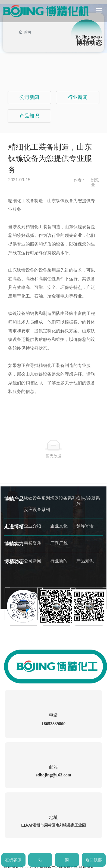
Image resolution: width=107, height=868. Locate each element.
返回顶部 (94, 860)
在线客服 (13, 860)
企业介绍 (33, 526)
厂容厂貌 (59, 543)
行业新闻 (78, 97)
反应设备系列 (37, 510)
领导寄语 (85, 526)
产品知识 (29, 116)
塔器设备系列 (63, 498)
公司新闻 (29, 97)
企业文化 (59, 526)
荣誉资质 (33, 543)
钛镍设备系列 (37, 498)
